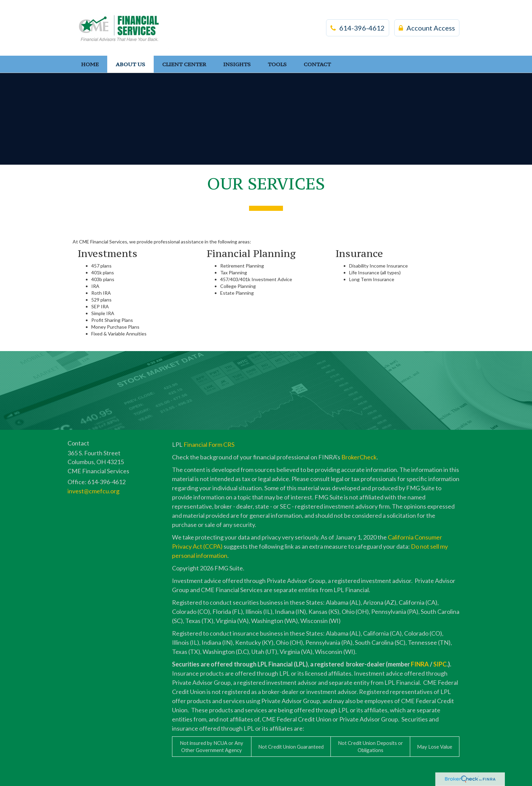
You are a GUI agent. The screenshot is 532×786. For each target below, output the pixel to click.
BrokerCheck (359, 457)
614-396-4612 (358, 28)
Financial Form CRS (209, 444)
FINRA (420, 664)
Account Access (427, 28)
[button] (130, 64)
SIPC (440, 664)
